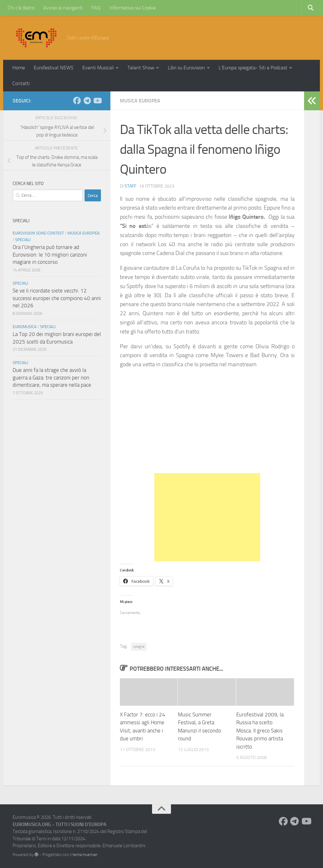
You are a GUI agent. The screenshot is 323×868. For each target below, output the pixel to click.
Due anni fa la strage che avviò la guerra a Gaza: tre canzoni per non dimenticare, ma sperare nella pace (52, 377)
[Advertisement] (207, 517)
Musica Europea (140, 101)
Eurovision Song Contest (38, 233)
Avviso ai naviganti (63, 8)
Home (19, 68)
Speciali (23, 240)
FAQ (96, 8)
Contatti (21, 83)
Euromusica (25, 327)
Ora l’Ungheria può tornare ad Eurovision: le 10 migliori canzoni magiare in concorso (50, 255)
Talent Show (141, 68)
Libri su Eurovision (186, 68)
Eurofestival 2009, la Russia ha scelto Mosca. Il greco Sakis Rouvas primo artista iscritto (260, 731)
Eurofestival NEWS (54, 68)
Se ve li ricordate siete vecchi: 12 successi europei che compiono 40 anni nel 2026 (57, 298)
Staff (130, 186)
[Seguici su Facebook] (77, 101)
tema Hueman (85, 855)
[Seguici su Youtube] (97, 101)
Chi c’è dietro (21, 8)
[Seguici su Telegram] (87, 101)
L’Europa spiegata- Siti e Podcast (253, 68)
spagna (139, 646)
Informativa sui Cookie (133, 8)
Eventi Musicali (98, 68)
